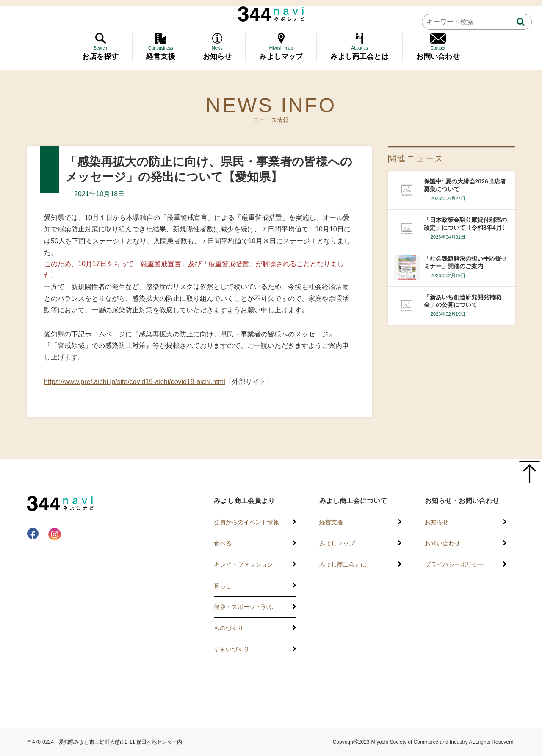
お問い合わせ (442, 543)
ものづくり (229, 628)
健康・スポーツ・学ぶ (243, 607)
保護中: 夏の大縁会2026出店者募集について (465, 185)
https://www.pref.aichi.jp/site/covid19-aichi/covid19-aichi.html (135, 382)
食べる (223, 543)
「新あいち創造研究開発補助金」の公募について (462, 301)
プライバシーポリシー (454, 564)
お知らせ (437, 522)
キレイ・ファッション (243, 564)
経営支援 (331, 522)
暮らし (223, 586)
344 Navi (271, 14)
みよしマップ (337, 543)
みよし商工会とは (343, 564)
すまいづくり (232, 649)
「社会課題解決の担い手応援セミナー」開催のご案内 (465, 262)
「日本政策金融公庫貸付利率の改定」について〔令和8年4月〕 (466, 224)
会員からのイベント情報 (246, 522)
